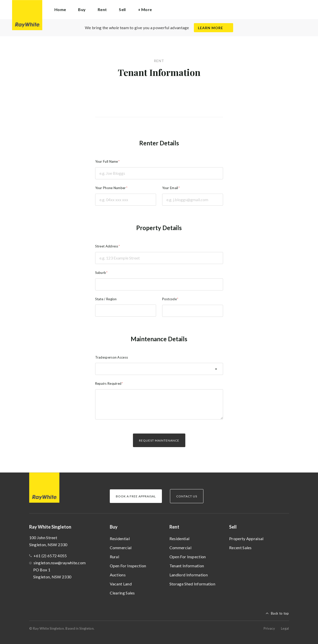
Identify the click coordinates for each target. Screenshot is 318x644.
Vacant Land (121, 584)
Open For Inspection (128, 566)
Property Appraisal (246, 539)
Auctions (118, 575)
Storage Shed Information (192, 584)
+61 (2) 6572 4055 (50, 556)
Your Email (170, 188)
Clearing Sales (122, 593)
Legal (285, 628)
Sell (233, 527)
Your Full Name (107, 161)
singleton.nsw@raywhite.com (60, 563)
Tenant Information (187, 566)
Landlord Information (189, 575)
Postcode (169, 299)
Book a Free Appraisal (136, 496)
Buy (114, 527)
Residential (120, 539)
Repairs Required (108, 383)
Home (60, 9)
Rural (115, 557)
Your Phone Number (111, 188)
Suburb (101, 273)
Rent (174, 527)
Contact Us (187, 496)
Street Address (107, 246)
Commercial (121, 548)
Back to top (280, 613)
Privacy (269, 628)
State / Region (106, 299)
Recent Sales (240, 548)
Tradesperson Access (112, 357)
